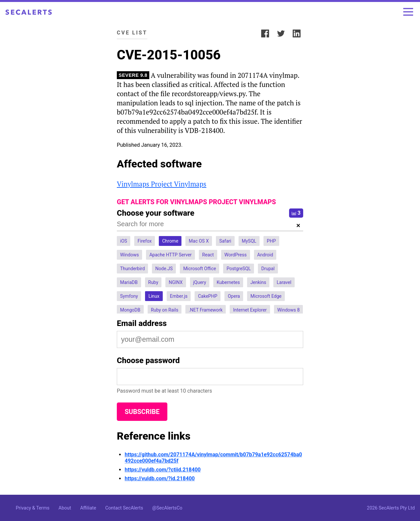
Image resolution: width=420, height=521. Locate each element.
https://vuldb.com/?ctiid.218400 (163, 470)
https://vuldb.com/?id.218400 (160, 478)
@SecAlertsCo (167, 508)
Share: (249, 33)
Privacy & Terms (33, 508)
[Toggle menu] (408, 12)
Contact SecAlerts (124, 508)
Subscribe (142, 412)
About (65, 508)
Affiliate (88, 508)
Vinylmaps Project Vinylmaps (162, 184)
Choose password (148, 360)
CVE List (132, 33)
